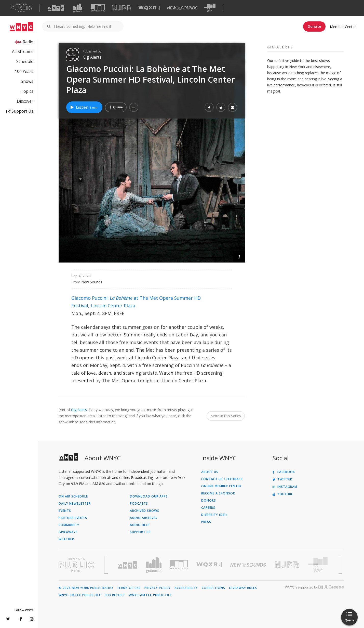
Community (69, 525)
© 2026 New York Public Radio (86, 588)
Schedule (25, 61)
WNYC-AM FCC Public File (150, 595)
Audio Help (140, 525)
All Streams (23, 51)
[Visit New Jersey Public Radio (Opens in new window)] (287, 565)
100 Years (24, 71)
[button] (134, 107)
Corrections (213, 588)
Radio (28, 42)
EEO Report (115, 595)
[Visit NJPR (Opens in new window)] (122, 8)
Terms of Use (129, 588)
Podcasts (139, 504)
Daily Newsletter (75, 504)
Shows (27, 81)
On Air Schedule (73, 496)
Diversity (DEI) (214, 515)
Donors (209, 501)
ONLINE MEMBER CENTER (221, 486)
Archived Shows (145, 511)
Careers (208, 508)
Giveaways (68, 532)
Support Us (20, 111)
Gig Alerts (92, 57)
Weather (66, 539)
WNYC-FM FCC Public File (80, 595)
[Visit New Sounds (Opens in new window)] (182, 8)
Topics (27, 91)
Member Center (343, 27)
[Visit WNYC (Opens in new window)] (56, 8)
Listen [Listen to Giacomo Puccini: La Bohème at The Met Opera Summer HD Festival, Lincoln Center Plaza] (84, 107)
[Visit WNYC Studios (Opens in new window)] (98, 8)
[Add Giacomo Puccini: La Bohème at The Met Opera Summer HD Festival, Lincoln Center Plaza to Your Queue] (116, 107)
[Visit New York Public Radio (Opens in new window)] (76, 565)
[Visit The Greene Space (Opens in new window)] (210, 8)
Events (65, 511)
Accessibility (186, 588)
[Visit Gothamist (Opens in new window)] (78, 8)
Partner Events (73, 518)
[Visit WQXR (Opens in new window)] (149, 8)
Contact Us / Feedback (222, 479)
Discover (25, 101)
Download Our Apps (149, 496)
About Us (210, 472)
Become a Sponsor (218, 493)
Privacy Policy (158, 588)
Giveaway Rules (243, 588)
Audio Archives (144, 518)
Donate (314, 26)
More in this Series (226, 416)
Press (206, 522)
